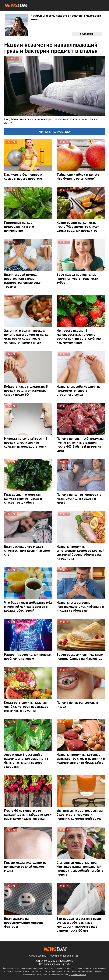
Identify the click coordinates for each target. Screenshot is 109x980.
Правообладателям (77, 975)
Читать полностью (54, 132)
